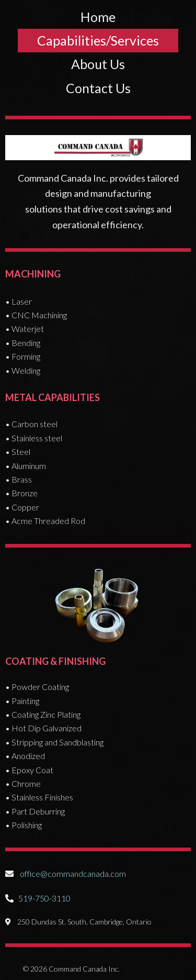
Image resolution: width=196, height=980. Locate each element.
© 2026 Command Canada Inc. (71, 969)
